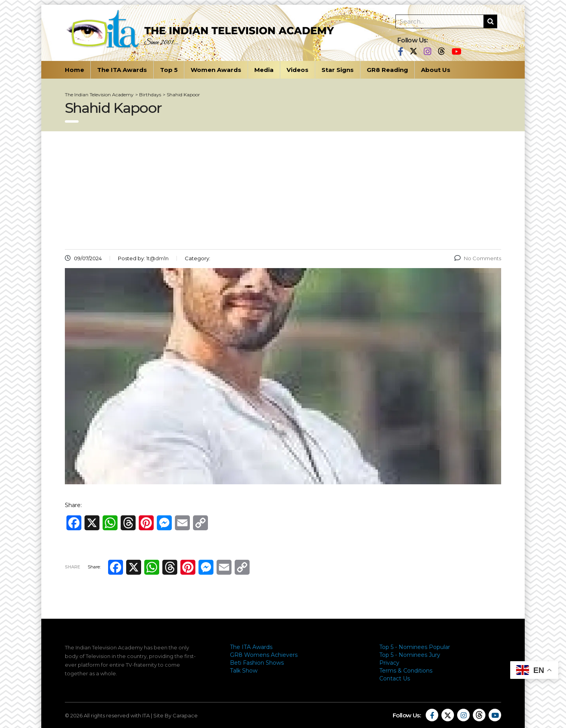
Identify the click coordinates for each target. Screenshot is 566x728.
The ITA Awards (122, 70)
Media (264, 70)
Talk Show (244, 671)
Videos (298, 70)
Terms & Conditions (406, 671)
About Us (436, 70)
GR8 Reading (387, 70)
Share (73, 567)
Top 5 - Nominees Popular (415, 647)
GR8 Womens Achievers (264, 655)
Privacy (389, 663)
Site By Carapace (175, 715)
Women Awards (216, 70)
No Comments (478, 258)
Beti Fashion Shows (257, 663)
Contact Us (395, 678)
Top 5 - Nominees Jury (410, 655)
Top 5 (169, 70)
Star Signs (338, 70)
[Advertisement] (283, 190)
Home (74, 70)
